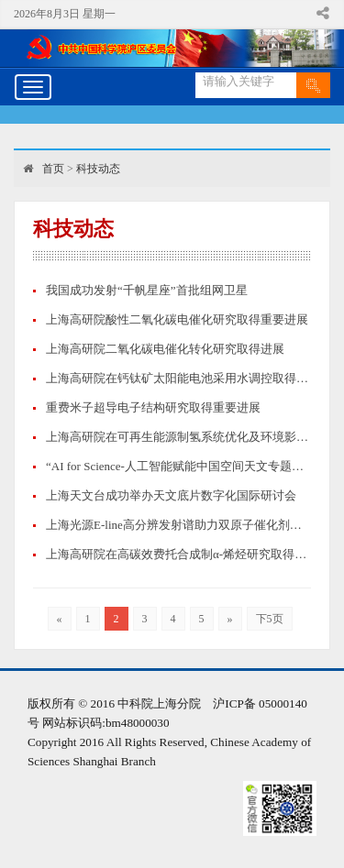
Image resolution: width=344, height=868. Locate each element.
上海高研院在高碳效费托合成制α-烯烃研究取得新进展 (178, 554)
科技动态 (98, 169)
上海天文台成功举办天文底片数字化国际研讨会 (171, 495)
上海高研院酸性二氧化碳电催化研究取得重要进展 (177, 319)
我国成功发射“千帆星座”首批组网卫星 (147, 290)
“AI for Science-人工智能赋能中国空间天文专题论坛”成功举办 (178, 466)
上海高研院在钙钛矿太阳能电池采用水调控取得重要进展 (178, 378)
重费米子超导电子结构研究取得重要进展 (153, 407)
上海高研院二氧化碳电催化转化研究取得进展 (165, 349)
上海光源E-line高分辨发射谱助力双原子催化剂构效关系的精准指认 (178, 525)
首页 (53, 169)
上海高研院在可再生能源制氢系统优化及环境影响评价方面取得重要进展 (178, 437)
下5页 (270, 619)
